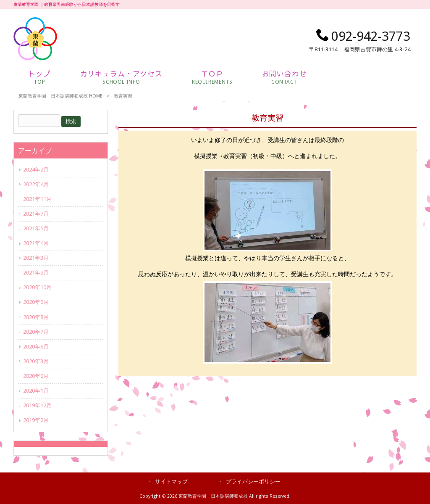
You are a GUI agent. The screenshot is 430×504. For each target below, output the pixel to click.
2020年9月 (36, 302)
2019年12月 (37, 405)
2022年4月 (36, 184)
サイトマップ (171, 482)
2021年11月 (37, 199)
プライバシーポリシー (253, 482)
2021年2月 (36, 273)
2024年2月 (36, 170)
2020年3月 (36, 361)
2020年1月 (36, 391)
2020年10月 (37, 287)
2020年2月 (36, 376)
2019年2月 (36, 420)
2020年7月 (36, 332)
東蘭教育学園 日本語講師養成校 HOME (60, 96)
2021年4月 (36, 243)
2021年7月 (36, 214)
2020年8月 (36, 317)
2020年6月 (36, 347)
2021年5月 (36, 228)
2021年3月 (36, 258)
